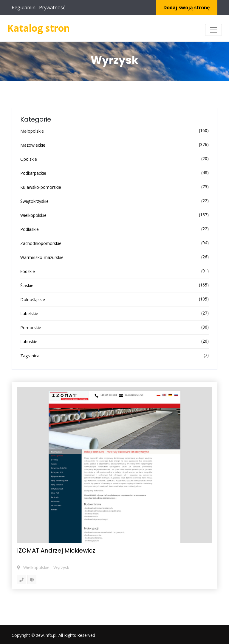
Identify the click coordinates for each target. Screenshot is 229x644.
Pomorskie (31, 328)
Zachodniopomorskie (41, 243)
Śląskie (27, 285)
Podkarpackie (33, 173)
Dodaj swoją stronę (187, 7)
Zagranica (30, 356)
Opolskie (29, 159)
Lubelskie (29, 313)
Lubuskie (29, 342)
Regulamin (24, 7)
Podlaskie (30, 229)
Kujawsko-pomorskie (41, 187)
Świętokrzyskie (34, 201)
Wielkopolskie (33, 215)
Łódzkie (28, 271)
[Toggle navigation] (213, 30)
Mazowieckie (33, 145)
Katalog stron (38, 28)
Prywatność (52, 7)
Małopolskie (32, 131)
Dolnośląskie (33, 299)
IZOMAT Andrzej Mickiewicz (56, 551)
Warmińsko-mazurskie (42, 257)
